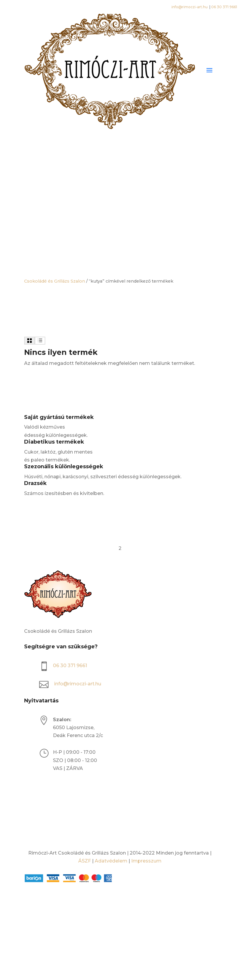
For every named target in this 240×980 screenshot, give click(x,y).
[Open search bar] (120, 164)
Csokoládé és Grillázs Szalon (55, 281)
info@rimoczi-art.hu (190, 7)
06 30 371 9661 (224, 7)
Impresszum (146, 861)
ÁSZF (85, 861)
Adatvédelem (111, 861)
